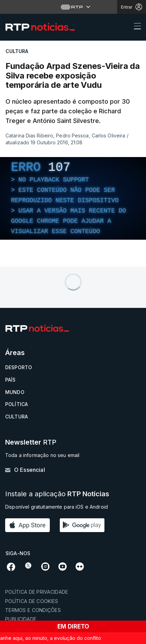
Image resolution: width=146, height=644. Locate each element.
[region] (73, 198)
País (10, 380)
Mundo (15, 392)
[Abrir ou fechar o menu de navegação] (135, 27)
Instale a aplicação (57, 494)
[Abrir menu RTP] (73, 7)
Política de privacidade (37, 592)
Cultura (16, 417)
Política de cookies (32, 601)
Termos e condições (33, 610)
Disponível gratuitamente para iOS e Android (57, 507)
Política (16, 404)
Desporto (19, 367)
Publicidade (21, 619)
